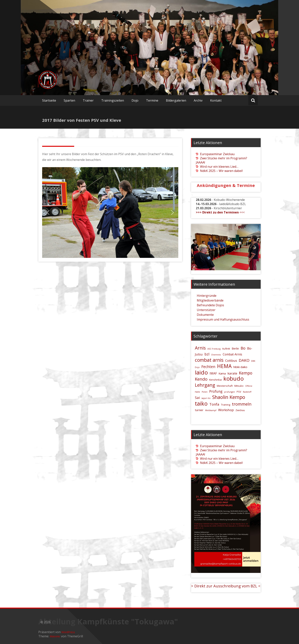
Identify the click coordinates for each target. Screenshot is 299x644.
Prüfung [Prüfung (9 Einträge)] (216, 391)
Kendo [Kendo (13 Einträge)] (201, 379)
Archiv (198, 100)
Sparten (69, 100)
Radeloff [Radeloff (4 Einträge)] (247, 392)
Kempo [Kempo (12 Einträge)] (246, 373)
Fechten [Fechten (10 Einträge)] (208, 367)
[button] (48, 213)
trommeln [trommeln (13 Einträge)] (242, 404)
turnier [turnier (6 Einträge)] (199, 410)
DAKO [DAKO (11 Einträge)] (244, 360)
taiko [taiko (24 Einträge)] (201, 403)
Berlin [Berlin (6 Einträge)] (235, 348)
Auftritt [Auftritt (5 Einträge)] (226, 349)
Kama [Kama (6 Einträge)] (222, 373)
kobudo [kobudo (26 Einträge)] (234, 379)
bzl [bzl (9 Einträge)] (207, 354)
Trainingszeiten (113, 100)
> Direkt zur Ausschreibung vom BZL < (226, 586)
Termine (152, 100)
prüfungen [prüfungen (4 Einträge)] (230, 392)
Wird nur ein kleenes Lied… (219, 167)
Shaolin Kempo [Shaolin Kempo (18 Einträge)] (229, 397)
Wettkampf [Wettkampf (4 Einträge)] (211, 410)
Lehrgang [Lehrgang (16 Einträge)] (205, 385)
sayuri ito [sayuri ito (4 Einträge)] (206, 398)
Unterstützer (206, 310)
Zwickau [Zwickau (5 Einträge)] (240, 410)
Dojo (135, 100)
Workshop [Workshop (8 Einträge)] (226, 410)
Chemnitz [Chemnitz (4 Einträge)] (216, 355)
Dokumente (205, 315)
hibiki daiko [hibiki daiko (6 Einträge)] (240, 367)
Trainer (88, 100)
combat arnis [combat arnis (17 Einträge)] (209, 360)
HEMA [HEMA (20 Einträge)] (224, 366)
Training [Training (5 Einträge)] (226, 405)
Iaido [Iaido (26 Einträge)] (201, 372)
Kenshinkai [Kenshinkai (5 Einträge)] (215, 380)
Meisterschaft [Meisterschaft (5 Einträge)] (225, 386)
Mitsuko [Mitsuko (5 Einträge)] (239, 386)
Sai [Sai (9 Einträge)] (197, 397)
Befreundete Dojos (210, 305)
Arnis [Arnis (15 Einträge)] (200, 348)
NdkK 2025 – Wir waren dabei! (221, 171)
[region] (110, 213)
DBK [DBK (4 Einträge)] (253, 361)
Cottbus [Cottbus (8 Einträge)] (231, 360)
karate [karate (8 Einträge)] (232, 373)
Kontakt (216, 100)
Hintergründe (207, 296)
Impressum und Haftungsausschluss (223, 319)
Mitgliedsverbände (210, 300)
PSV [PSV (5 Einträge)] (239, 392)
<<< (220, 212)
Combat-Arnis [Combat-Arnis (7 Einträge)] (232, 354)
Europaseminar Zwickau (217, 154)
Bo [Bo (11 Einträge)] (243, 348)
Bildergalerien (176, 100)
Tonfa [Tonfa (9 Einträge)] (214, 404)
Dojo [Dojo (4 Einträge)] (197, 367)
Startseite (49, 100)
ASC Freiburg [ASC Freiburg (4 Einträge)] (214, 349)
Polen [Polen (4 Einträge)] (205, 392)
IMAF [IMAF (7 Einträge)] (213, 373)
